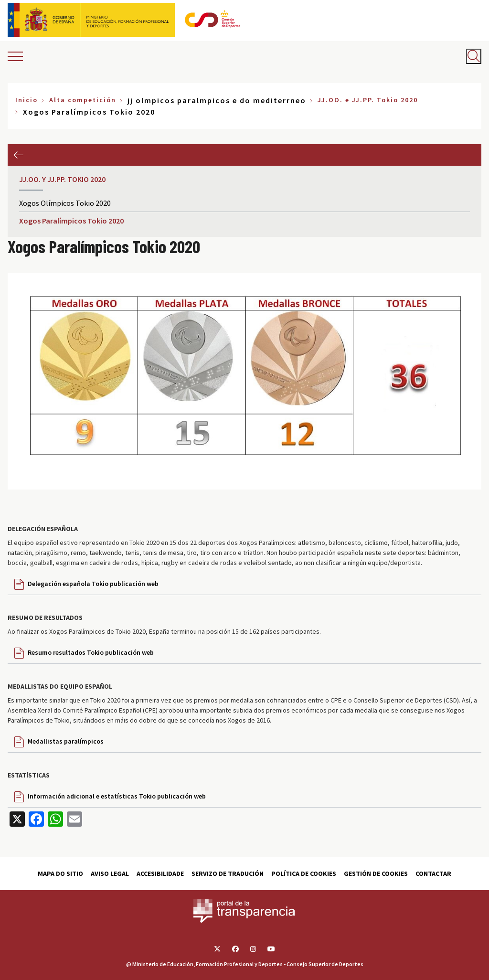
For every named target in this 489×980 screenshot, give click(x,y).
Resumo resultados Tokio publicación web (91, 652)
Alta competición (83, 100)
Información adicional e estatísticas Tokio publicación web (117, 796)
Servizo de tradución (228, 873)
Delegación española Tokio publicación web (93, 584)
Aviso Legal (110, 873)
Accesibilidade (160, 873)
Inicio (27, 100)
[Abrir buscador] (474, 56)
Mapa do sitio (60, 873)
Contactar (433, 873)
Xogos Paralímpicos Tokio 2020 (71, 221)
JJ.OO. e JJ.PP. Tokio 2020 (368, 100)
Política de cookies (304, 873)
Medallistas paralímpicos (66, 741)
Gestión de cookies (376, 873)
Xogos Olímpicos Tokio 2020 (65, 203)
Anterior (18, 155)
